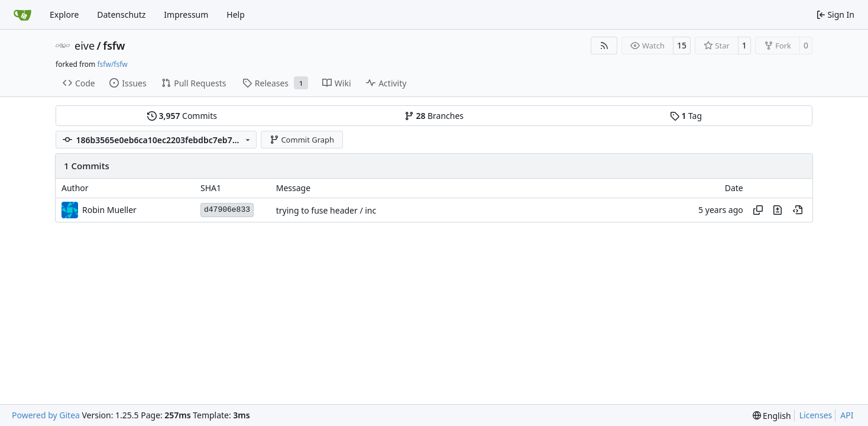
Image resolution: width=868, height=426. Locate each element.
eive (85, 46)
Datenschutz (121, 14)
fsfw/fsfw (112, 64)
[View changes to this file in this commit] (778, 210)
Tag (686, 116)
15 (682, 45)
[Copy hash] (758, 210)
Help (236, 14)
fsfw (114, 46)
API (847, 415)
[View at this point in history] (798, 210)
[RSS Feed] (604, 46)
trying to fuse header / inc (326, 210)
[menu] (772, 416)
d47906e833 (227, 210)
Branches (434, 116)
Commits (182, 116)
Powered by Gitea (46, 415)
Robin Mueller (109, 210)
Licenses (816, 415)
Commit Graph (302, 140)
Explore (64, 14)
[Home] (22, 15)
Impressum (186, 14)
